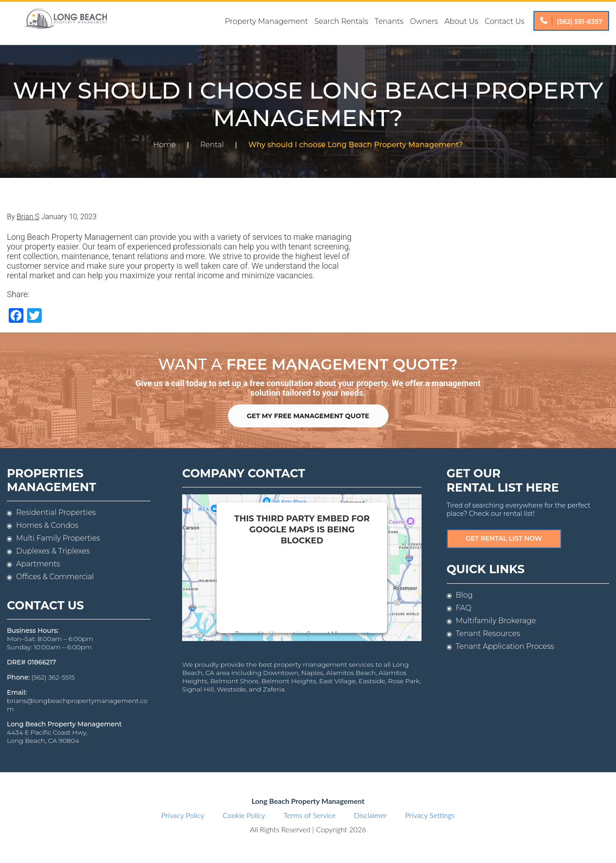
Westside (231, 689)
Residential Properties (56, 512)
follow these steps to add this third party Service (296, 586)
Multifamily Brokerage (496, 621)
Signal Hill (198, 689)
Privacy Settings (430, 815)
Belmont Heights (289, 681)
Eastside (372, 681)
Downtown (281, 673)
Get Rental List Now (504, 538)
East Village (338, 681)
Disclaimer (371, 815)
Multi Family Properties (58, 538)
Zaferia (274, 689)
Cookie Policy (244, 815)
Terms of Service (309, 815)
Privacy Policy (183, 815)
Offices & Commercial (55, 577)
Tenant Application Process (505, 646)
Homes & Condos (47, 525)
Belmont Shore (234, 681)
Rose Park (404, 681)
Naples (312, 673)
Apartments (38, 564)
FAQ (464, 608)
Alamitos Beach (351, 673)
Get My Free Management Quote (308, 416)
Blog (464, 595)
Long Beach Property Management (65, 23)
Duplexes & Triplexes (53, 551)
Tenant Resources (488, 633)
